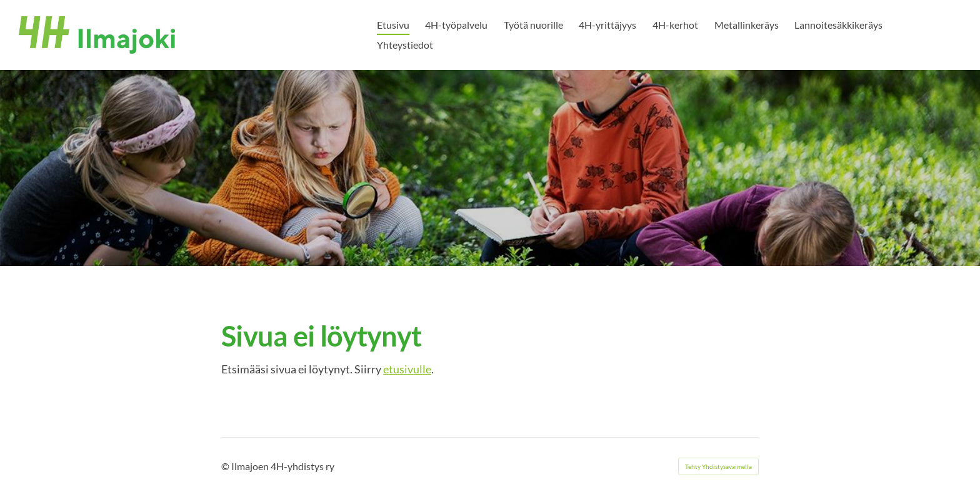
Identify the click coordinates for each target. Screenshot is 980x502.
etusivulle (407, 369)
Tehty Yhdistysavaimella (718, 466)
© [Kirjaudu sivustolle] (226, 466)
